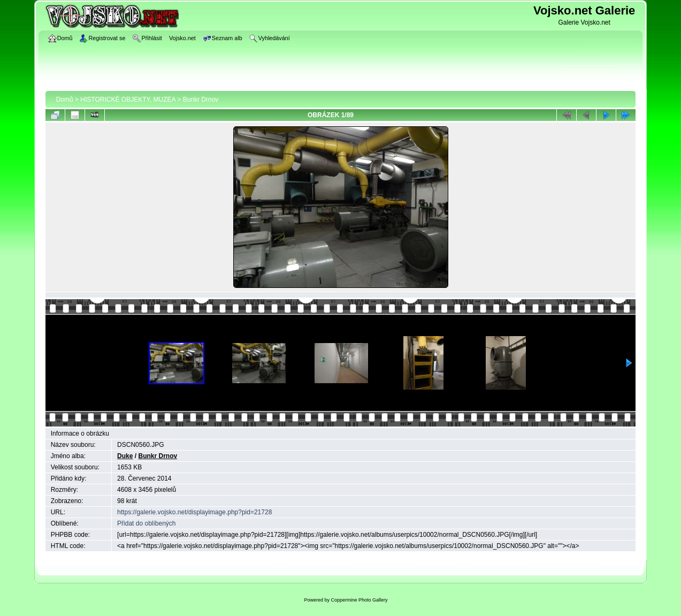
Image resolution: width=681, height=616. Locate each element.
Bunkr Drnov (201, 100)
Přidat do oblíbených (146, 523)
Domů (65, 100)
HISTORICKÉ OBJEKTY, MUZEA (128, 100)
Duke (125, 456)
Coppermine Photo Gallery (359, 600)
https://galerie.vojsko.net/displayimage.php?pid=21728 (194, 512)
